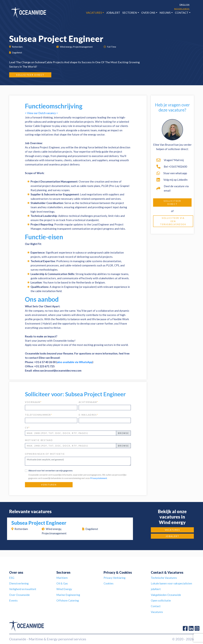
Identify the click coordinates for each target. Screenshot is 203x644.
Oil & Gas (62, 583)
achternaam (89, 402)
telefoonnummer (39, 415)
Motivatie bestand (39, 440)
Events (13, 600)
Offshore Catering (68, 600)
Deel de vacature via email (173, 188)
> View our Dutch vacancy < (41, 113)
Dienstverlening (19, 583)
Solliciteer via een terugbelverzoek (173, 221)
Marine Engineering (68, 595)
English (185, 5)
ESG (12, 578)
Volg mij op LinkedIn (172, 180)
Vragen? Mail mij (170, 160)
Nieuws (165, 13)
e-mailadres (88, 415)
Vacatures (94, 13)
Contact (182, 13)
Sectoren (130, 13)
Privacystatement (99, 478)
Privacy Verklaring (115, 578)
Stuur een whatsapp (172, 173)
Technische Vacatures (164, 578)
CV (27, 428)
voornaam (33, 402)
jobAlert (113, 13)
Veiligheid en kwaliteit (23, 589)
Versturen (49, 485)
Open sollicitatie (161, 600)
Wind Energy (64, 589)
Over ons (148, 13)
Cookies (109, 583)
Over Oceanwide (19, 595)
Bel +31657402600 (172, 167)
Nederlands (182, 9)
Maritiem (62, 578)
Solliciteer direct (30, 75)
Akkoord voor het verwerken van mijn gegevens (50, 471)
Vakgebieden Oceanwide (166, 595)
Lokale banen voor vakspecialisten (171, 583)
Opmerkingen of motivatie (45, 454)
